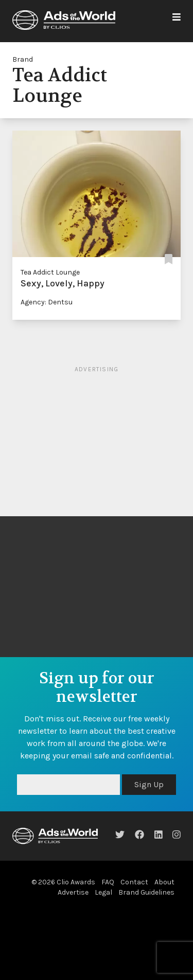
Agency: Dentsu (47, 302)
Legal (103, 892)
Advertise (73, 892)
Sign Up (149, 784)
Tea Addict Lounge (50, 272)
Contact (134, 882)
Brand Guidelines (146, 892)
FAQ (108, 882)
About (164, 882)
